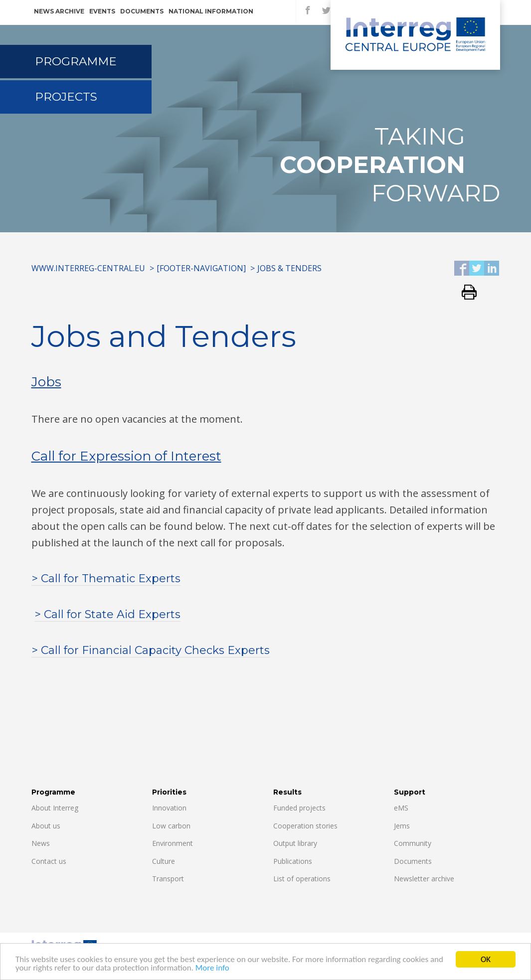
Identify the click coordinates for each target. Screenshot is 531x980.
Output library (295, 843)
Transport (168, 879)
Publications (293, 861)
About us (46, 826)
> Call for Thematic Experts (106, 578)
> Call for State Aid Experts (107, 614)
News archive (59, 11)
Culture (164, 861)
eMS (401, 808)
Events (102, 11)
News (41, 843)
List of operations (302, 879)
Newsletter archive (424, 879)
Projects (66, 97)
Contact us (49, 861)
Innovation (169, 808)
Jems (402, 826)
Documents (142, 11)
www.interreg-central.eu (88, 268)
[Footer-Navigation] (201, 268)
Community (413, 843)
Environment (173, 843)
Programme (76, 61)
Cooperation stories (305, 826)
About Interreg (55, 808)
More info (212, 969)
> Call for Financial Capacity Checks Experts (151, 650)
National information (211, 11)
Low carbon (171, 826)
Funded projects (299, 808)
